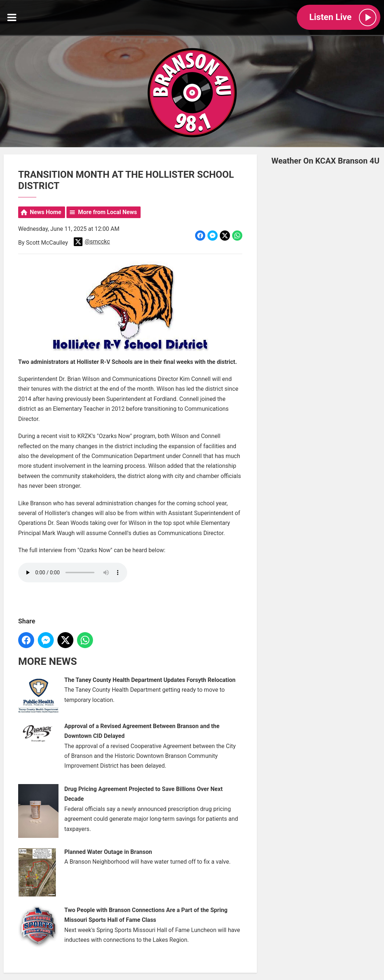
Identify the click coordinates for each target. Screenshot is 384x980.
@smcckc (92, 242)
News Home (46, 212)
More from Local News (108, 212)
